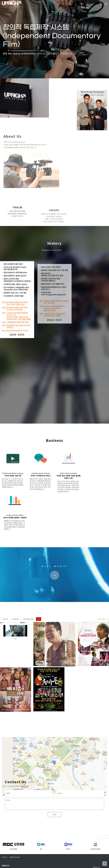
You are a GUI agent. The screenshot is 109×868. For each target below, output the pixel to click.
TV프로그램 (5, 620)
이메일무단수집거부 (15, 845)
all (39, 620)
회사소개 (4, 845)
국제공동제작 (16, 620)
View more (102, 620)
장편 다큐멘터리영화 (28, 620)
